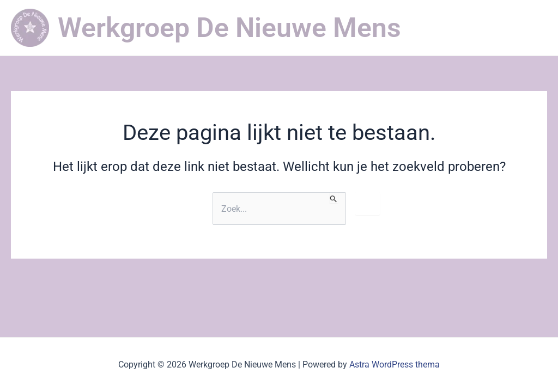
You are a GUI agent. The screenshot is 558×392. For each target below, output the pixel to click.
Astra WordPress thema (395, 365)
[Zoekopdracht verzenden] (334, 198)
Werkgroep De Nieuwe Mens (229, 28)
